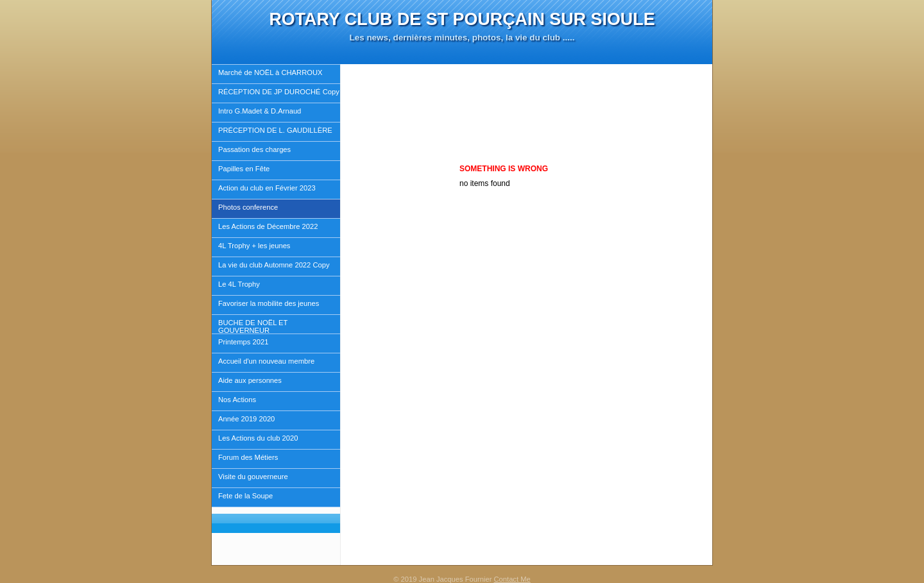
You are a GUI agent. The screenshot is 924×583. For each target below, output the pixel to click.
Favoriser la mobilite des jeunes (269, 303)
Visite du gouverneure (253, 477)
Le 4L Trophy (239, 284)
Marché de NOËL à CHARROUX (270, 72)
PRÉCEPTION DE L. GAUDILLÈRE (275, 130)
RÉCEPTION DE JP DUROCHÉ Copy (279, 92)
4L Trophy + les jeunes (254, 246)
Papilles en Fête (244, 169)
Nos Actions (237, 400)
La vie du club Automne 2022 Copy (274, 265)
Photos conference (248, 207)
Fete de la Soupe (245, 496)
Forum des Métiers (248, 457)
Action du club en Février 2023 (267, 188)
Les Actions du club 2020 (258, 438)
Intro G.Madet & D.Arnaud (260, 111)
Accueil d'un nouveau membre (266, 361)
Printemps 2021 (243, 342)
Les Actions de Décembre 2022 (268, 226)
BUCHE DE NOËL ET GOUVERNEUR (253, 326)
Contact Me (512, 579)
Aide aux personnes (250, 380)
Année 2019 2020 (246, 419)
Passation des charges (254, 149)
